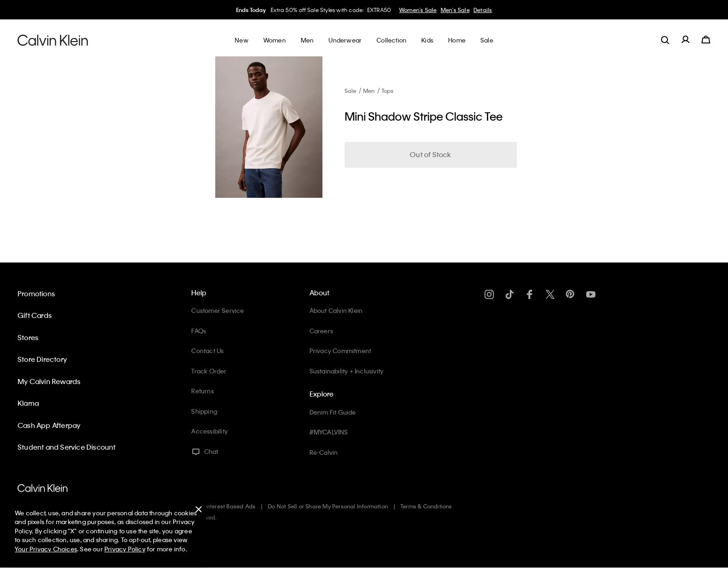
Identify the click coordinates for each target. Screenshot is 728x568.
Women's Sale (418, 10)
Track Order (209, 371)
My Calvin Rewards (49, 381)
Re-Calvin (324, 452)
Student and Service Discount (67, 447)
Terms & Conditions (426, 506)
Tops (388, 91)
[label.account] (686, 40)
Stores (28, 337)
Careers (321, 331)
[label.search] (665, 40)
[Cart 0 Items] (706, 40)
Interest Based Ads (231, 506)
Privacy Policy (125, 549)
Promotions (36, 293)
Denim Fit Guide (333, 412)
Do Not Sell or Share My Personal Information (328, 506)
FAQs (199, 331)
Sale (351, 91)
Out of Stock (430, 154)
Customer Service (218, 310)
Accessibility (209, 431)
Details (483, 10)
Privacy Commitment (340, 351)
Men (369, 91)
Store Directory (42, 359)
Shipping (204, 411)
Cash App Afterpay (49, 425)
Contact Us (207, 351)
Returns (202, 391)
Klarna (28, 403)
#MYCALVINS (329, 432)
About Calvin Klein (336, 310)
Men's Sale (455, 10)
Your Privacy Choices (46, 549)
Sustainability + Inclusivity (347, 371)
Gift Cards (35, 315)
